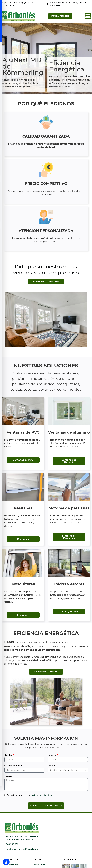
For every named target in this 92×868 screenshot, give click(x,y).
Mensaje (9, 776)
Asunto (51, 766)
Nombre (9, 755)
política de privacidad (42, 795)
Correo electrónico (14, 766)
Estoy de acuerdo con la (30, 795)
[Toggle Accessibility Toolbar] (6, 862)
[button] (88, 16)
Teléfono (52, 755)
